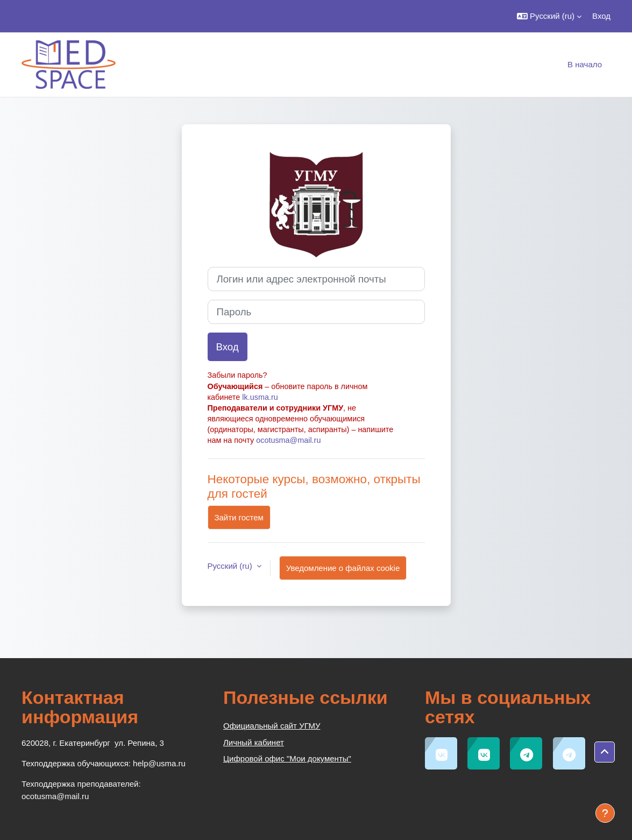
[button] (549, 16)
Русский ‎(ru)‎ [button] (231, 566)
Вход (601, 16)
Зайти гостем (239, 517)
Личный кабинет (254, 742)
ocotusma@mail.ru (288, 440)
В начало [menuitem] (585, 64)
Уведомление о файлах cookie (343, 568)
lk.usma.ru (260, 397)
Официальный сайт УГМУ (272, 726)
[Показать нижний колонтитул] (605, 813)
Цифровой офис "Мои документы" (287, 758)
